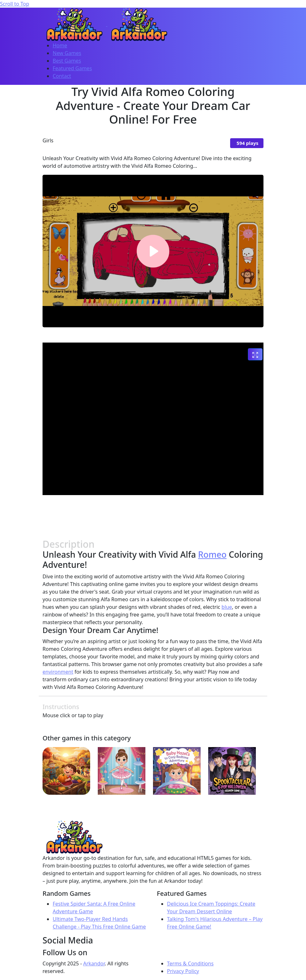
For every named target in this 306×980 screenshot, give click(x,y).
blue (227, 607)
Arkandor (94, 963)
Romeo (212, 555)
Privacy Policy (183, 971)
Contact (62, 76)
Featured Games (72, 68)
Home (60, 45)
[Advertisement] (158, 514)
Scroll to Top (15, 4)
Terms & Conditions (190, 963)
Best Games (67, 61)
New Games (67, 53)
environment (58, 672)
